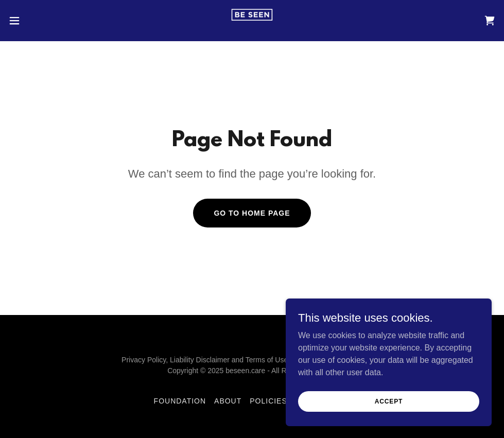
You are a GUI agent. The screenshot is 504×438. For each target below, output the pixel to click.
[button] (41, 21)
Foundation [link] (180, 401)
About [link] (228, 401)
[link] (252, 21)
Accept (389, 401)
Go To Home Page (252, 213)
